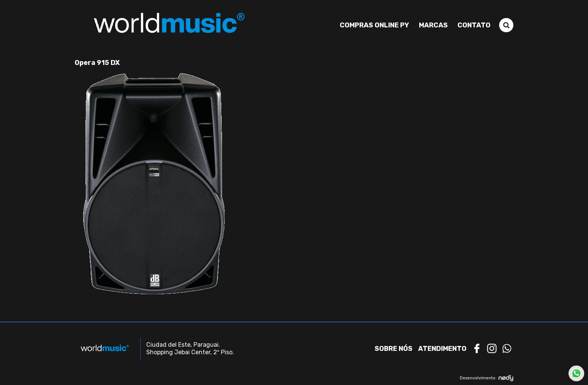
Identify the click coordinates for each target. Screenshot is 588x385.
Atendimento (442, 349)
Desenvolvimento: (487, 378)
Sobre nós (394, 349)
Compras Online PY (374, 25)
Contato (474, 25)
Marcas (433, 25)
